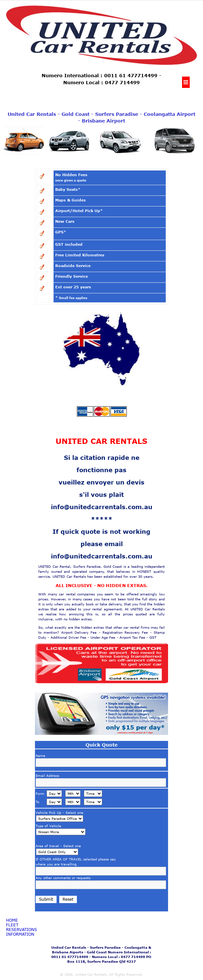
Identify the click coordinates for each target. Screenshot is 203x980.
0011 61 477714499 (131, 75)
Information (20, 934)
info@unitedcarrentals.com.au (102, 507)
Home (12, 920)
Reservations (21, 930)
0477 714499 (122, 82)
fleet (12, 925)
